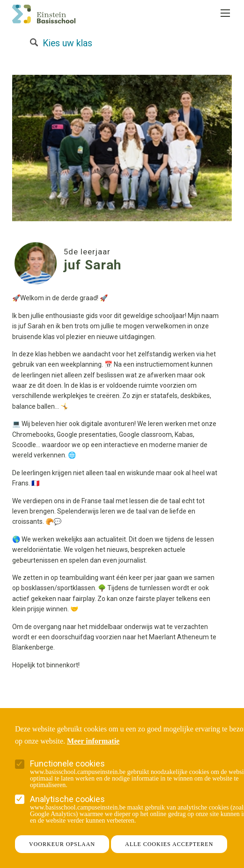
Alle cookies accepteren (169, 844)
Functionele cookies (67, 763)
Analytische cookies (67, 799)
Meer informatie (93, 741)
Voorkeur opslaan (62, 844)
